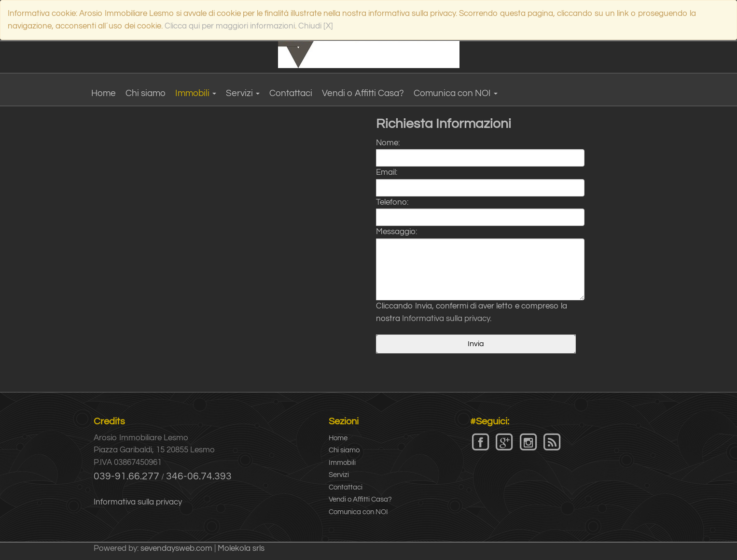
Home (104, 93)
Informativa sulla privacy (446, 319)
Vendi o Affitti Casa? (363, 93)
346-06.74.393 (199, 476)
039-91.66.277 (126, 476)
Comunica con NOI (456, 93)
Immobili (196, 93)
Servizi (243, 93)
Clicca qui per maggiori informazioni (230, 26)
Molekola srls (241, 548)
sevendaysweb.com (176, 548)
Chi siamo (146, 93)
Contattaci (291, 93)
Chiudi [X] (316, 26)
